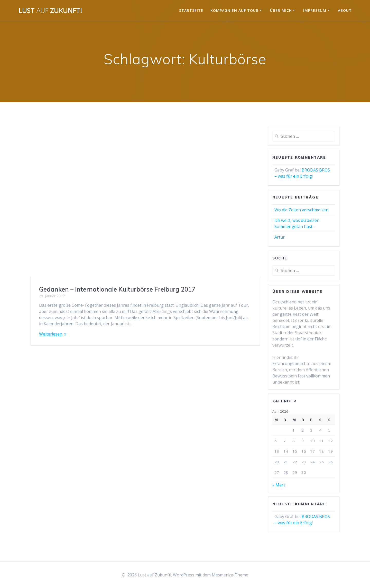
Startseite (191, 10)
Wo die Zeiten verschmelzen (301, 210)
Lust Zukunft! (50, 11)
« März (279, 485)
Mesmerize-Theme (230, 575)
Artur (280, 237)
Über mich (281, 10)
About (345, 10)
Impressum (315, 10)
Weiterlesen (51, 334)
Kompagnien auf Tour (234, 10)
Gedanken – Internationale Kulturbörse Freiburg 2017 (117, 289)
